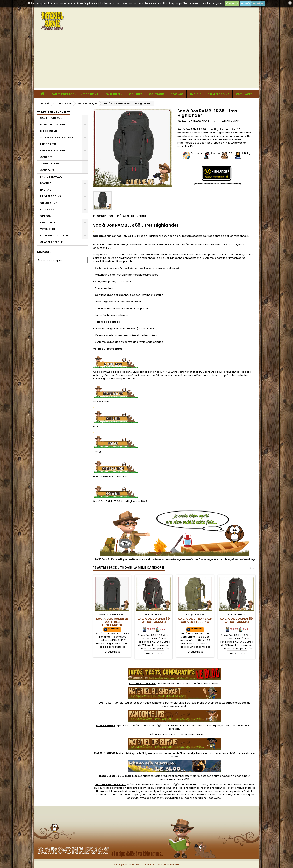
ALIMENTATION (50, 164)
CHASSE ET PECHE (51, 242)
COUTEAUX (156, 94)
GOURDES (136, 94)
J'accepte (232, 3)
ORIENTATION (49, 203)
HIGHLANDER (232, 121)
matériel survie (137, 559)
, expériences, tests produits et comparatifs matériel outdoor (155, 776)
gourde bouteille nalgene (228, 776)
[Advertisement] (146, 62)
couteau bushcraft (230, 703)
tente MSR (183, 779)
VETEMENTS (48, 229)
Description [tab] (103, 216)
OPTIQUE (46, 216)
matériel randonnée (163, 559)
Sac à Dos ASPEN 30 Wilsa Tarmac (154, 620)
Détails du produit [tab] (132, 216)
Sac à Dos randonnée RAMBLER (113, 236)
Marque (219, 121)
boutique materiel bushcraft (226, 784)
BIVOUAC (177, 94)
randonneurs (238, 136)
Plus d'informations (252, 3)
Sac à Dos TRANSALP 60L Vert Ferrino (195, 620)
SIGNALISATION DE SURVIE (57, 138)
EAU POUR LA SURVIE (53, 151)
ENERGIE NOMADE (51, 177)
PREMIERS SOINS (218, 94)
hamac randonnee (233, 725)
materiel (174, 703)
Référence (184, 121)
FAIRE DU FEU (114, 94)
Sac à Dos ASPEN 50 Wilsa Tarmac (237, 620)
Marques (44, 252)
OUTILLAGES (244, 94)
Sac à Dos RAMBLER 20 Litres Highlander (112, 622)
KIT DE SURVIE (90, 94)
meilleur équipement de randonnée (170, 734)
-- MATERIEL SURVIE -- (54, 112)
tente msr (235, 788)
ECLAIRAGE (47, 209)
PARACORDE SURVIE (53, 124)
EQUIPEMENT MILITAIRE (54, 236)
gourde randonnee (176, 791)
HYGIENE (195, 94)
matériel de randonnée (206, 683)
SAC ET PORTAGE (63, 94)
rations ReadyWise (209, 798)
